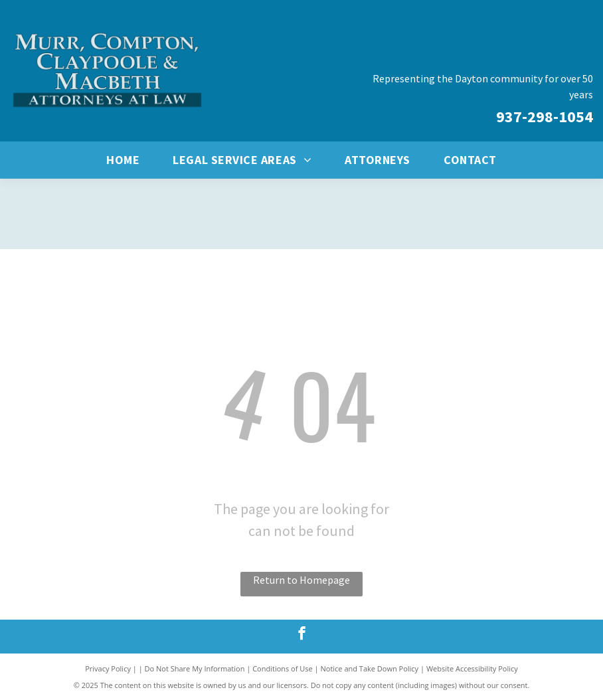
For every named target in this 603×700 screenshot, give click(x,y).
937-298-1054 (545, 117)
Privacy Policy (108, 668)
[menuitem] (123, 160)
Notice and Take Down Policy (370, 668)
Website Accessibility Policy (472, 668)
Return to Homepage (301, 580)
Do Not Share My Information (195, 668)
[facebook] (302, 635)
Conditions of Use (283, 668)
